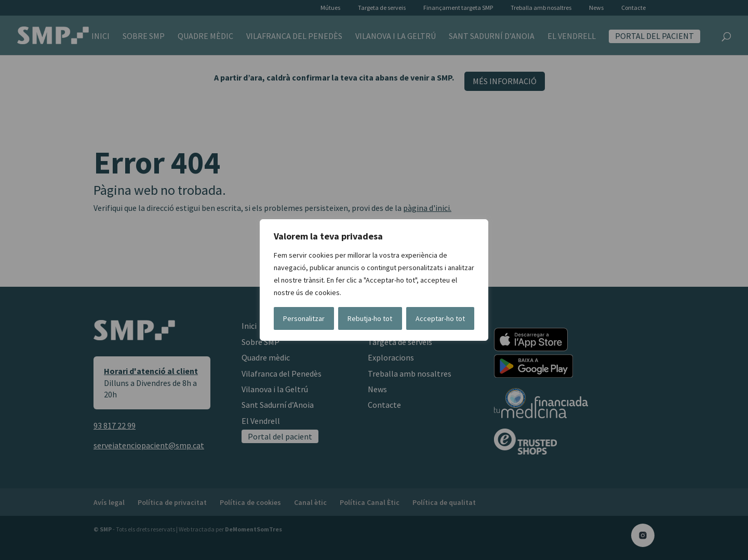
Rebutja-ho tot (370, 318)
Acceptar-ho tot (440, 318)
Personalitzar (304, 318)
